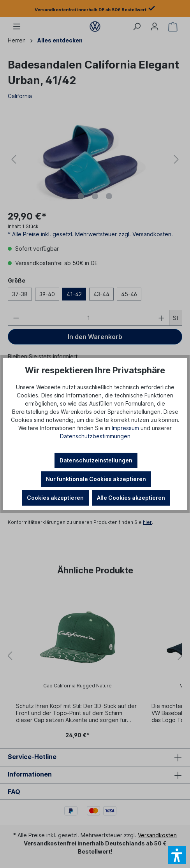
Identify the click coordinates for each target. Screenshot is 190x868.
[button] (177, 855)
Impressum (125, 428)
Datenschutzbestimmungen (95, 436)
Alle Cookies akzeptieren (131, 498)
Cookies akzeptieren (55, 498)
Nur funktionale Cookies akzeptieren (96, 479)
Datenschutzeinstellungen (96, 460)
